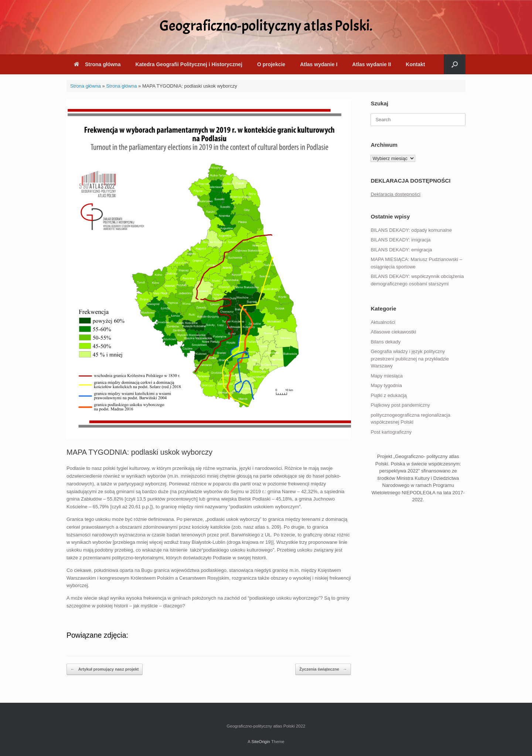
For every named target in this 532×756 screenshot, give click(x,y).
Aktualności (383, 322)
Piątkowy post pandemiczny (400, 405)
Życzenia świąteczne (323, 669)
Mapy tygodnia (386, 385)
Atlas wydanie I (319, 64)
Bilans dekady (386, 342)
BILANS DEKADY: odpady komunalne (411, 230)
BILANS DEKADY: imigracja (400, 240)
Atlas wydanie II (371, 64)
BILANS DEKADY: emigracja (401, 250)
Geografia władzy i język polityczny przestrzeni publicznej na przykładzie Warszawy (410, 359)
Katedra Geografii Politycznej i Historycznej (189, 64)
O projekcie (271, 64)
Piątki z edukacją (389, 395)
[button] (455, 64)
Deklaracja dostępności (395, 194)
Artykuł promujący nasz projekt (105, 669)
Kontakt (415, 64)
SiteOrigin (261, 742)
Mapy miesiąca (387, 376)
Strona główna (97, 64)
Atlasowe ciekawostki (393, 332)
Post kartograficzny (391, 432)
